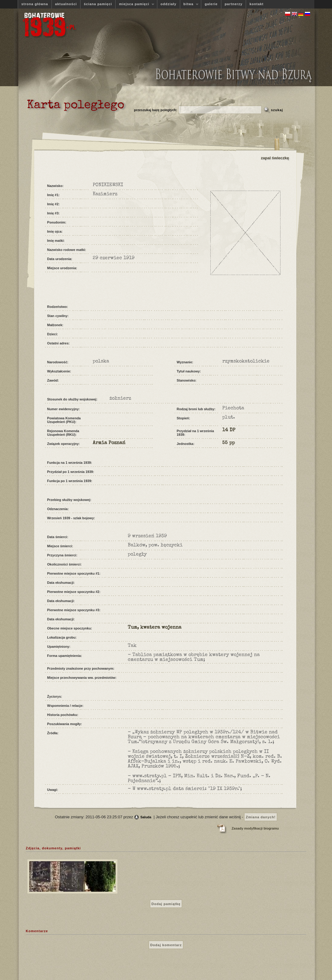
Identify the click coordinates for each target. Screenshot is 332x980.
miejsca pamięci (135, 4)
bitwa (189, 4)
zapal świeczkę (275, 158)
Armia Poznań (109, 443)
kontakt (256, 4)
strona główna (35, 4)
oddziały (169, 4)
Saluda (146, 817)
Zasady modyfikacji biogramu (255, 828)
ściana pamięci (98, 4)
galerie (211, 4)
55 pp (228, 443)
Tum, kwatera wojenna (155, 628)
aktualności (66, 4)
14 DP (229, 430)
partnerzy (234, 4)
